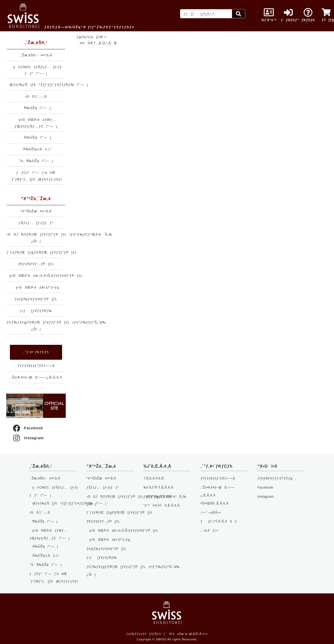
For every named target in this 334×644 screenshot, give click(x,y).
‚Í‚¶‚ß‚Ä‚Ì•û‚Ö (154, 478)
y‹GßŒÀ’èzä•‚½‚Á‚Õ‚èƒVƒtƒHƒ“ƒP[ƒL (45, 276)
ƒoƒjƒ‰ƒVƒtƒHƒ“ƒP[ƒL (36, 299)
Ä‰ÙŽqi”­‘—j (36, 137)
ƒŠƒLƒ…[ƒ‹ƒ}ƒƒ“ (36, 223)
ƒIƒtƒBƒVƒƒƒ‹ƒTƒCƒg (275, 478)
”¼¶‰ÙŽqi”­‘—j (36, 161)
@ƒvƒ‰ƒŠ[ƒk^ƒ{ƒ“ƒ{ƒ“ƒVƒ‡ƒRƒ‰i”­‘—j (47, 85)
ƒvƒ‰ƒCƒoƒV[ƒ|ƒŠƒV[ (146, 634)
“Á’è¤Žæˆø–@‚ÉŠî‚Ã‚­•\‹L (188, 634)
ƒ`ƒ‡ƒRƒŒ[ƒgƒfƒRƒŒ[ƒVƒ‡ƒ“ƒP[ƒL (42, 252)
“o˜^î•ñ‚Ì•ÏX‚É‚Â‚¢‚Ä (162, 505)
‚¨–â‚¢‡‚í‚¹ (210, 531)
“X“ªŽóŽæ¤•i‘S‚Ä (36, 211)
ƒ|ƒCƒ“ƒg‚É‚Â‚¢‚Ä (157, 497)
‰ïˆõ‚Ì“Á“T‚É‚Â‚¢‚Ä (158, 487)
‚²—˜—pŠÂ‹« (211, 513)
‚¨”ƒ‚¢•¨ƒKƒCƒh (36, 352)
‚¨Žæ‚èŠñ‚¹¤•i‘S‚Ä (36, 55)
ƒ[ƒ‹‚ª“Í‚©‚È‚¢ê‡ (219, 521)
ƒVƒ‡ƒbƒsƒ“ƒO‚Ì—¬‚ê (36, 366)
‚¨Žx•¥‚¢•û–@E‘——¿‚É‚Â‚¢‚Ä (36, 377)
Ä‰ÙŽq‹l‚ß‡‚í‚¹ (36, 149)
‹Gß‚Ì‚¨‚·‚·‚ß (36, 96)
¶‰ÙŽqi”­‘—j (36, 108)
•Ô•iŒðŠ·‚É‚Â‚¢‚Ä (214, 503)
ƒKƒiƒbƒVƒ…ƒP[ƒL (36, 264)
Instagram (28, 438)
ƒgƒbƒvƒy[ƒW (90, 37)
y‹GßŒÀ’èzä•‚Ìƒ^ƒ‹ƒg (36, 287)
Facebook (28, 428)
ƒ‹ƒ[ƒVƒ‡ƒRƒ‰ (36, 311)
